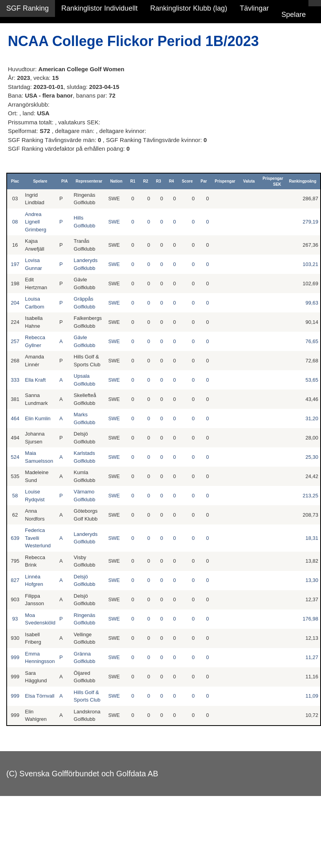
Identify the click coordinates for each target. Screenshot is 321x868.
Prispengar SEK (273, 181)
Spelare (293, 15)
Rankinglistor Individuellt (99, 8)
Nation (116, 181)
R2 (146, 181)
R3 (159, 181)
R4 (172, 181)
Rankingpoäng (303, 181)
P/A (65, 181)
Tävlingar (254, 8)
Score (187, 181)
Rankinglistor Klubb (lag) (189, 8)
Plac (15, 181)
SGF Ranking (28, 8)
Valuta (249, 181)
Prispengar (225, 181)
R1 (133, 181)
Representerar (89, 181)
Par (204, 181)
